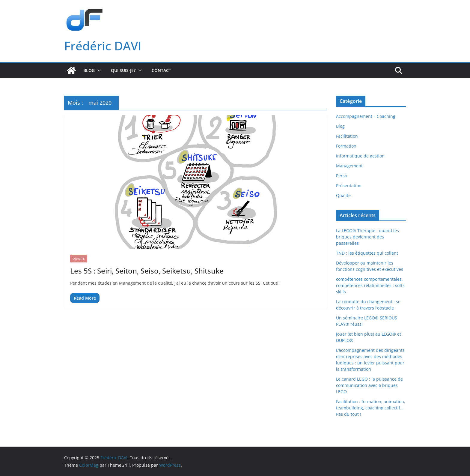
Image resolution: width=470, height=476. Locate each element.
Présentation (349, 186)
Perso (342, 176)
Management (349, 166)
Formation (346, 146)
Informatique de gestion (360, 156)
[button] (98, 70)
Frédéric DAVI (103, 46)
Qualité (79, 259)
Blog (89, 70)
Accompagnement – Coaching (366, 116)
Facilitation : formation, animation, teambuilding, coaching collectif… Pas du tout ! (371, 408)
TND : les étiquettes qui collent (367, 253)
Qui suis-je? (123, 70)
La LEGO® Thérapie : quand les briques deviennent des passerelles (367, 237)
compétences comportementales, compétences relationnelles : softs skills (370, 285)
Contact (161, 70)
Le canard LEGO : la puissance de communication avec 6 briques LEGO (369, 385)
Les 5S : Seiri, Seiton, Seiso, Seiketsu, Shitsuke (147, 271)
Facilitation (347, 136)
